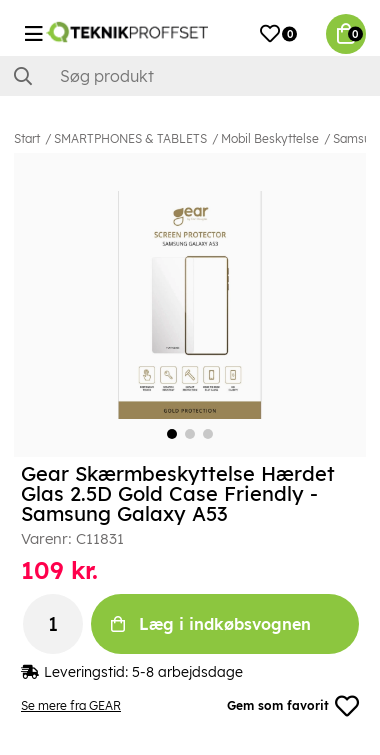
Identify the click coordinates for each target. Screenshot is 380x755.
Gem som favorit (293, 706)
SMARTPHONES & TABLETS (130, 138)
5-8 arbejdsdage (187, 672)
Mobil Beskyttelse (270, 138)
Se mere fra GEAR (71, 705)
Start (27, 138)
